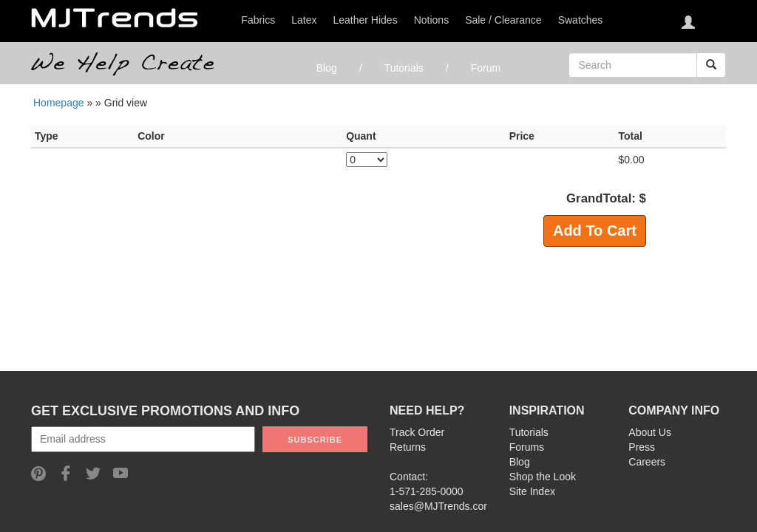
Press (642, 447)
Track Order (417, 432)
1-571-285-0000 (427, 491)
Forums (527, 447)
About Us (650, 432)
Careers (647, 462)
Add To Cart (595, 231)
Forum (486, 68)
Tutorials (404, 68)
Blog (327, 68)
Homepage (59, 103)
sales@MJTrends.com (441, 506)
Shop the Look (543, 477)
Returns (408, 447)
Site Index (532, 491)
